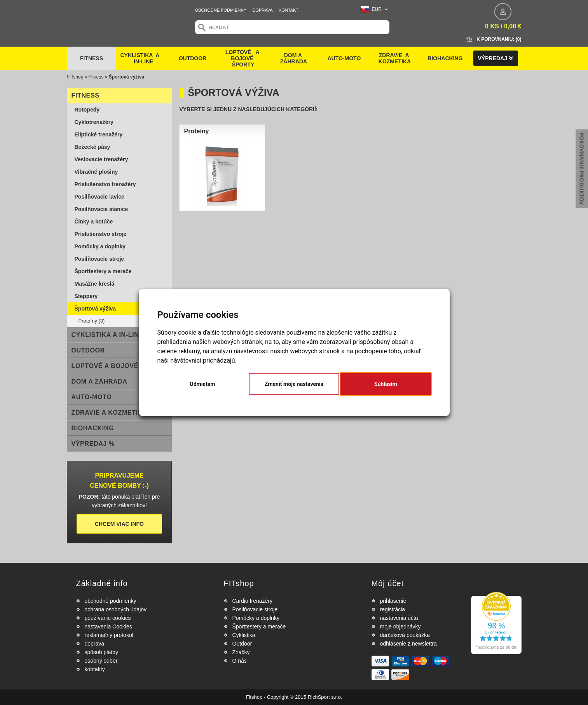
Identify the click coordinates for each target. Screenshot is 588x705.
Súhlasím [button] (386, 384)
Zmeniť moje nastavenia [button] (294, 384)
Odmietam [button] (202, 384)
